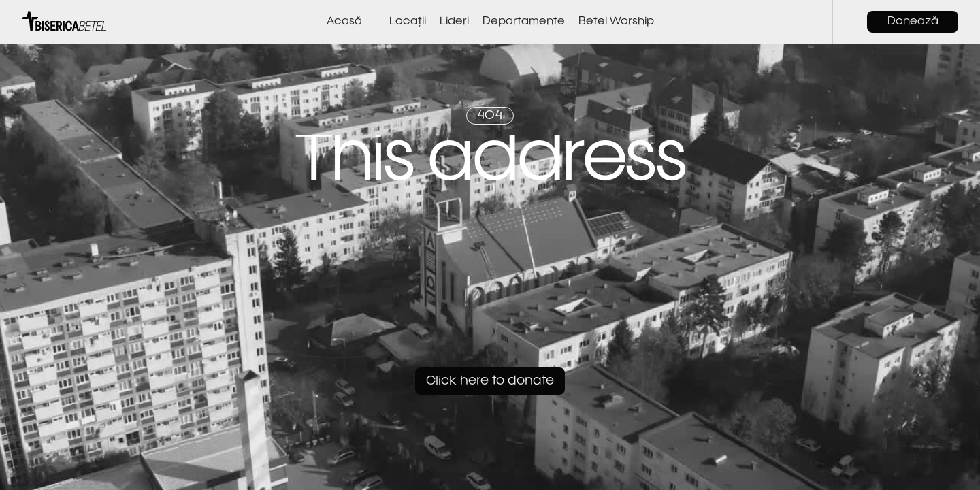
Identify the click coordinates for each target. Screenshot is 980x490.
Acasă (344, 22)
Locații (408, 22)
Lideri (454, 22)
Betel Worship (616, 22)
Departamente (524, 22)
